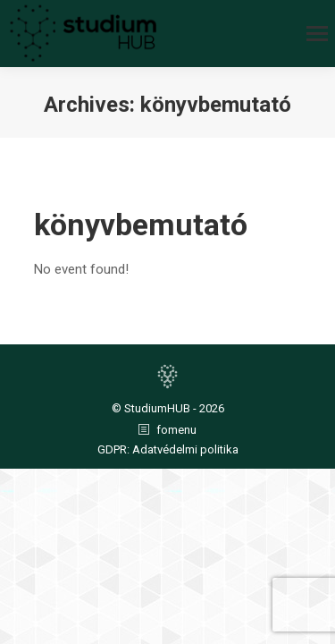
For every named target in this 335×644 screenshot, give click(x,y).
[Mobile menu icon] (317, 34)
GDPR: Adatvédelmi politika (168, 449)
